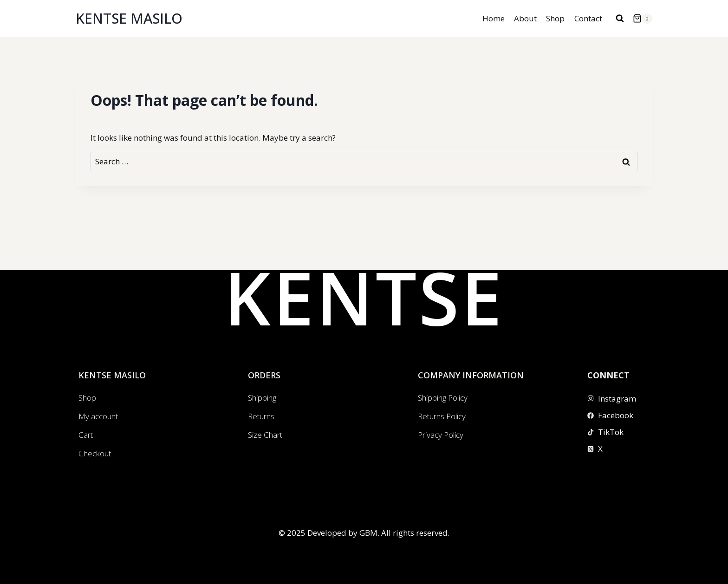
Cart (86, 435)
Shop (555, 18)
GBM (368, 533)
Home (494, 18)
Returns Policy (442, 416)
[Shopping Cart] (643, 19)
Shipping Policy (443, 398)
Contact (588, 18)
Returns (261, 416)
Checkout (95, 453)
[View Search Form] (620, 19)
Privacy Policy (441, 435)
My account (98, 416)
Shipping (262, 398)
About (525, 18)
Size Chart (265, 435)
